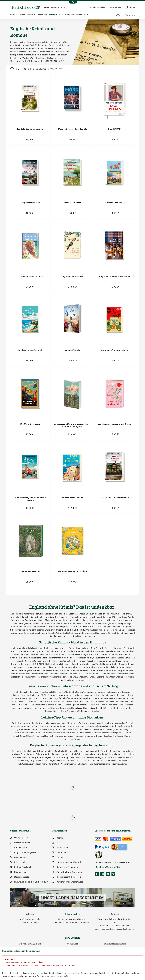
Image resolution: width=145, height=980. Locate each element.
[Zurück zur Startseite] (25, 7)
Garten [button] (79, 15)
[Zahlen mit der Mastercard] (105, 839)
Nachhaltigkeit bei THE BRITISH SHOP (29, 882)
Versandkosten (124, 862)
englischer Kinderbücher (85, 708)
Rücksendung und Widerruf (67, 862)
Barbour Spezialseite (21, 867)
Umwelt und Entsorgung (65, 867)
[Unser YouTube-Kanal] (108, 874)
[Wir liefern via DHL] (127, 839)
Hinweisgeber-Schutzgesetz (67, 877)
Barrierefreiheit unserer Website (69, 882)
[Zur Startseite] (12, 69)
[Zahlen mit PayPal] (102, 847)
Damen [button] (13, 15)
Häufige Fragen (19, 872)
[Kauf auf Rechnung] (116, 839)
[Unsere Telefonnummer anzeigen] (73, 2)
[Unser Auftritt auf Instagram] (103, 874)
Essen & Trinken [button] (67, 15)
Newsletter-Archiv (20, 843)
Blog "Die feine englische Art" (25, 852)
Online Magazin (19, 838)
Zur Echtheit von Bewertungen (68, 872)
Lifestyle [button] (53, 15)
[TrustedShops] (99, 855)
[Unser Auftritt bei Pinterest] (113, 874)
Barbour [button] (31, 15)
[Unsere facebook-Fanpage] (97, 874)
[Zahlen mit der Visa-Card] (98, 839)
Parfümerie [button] (42, 15)
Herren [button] (22, 15)
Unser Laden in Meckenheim (72, 898)
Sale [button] (86, 15)
